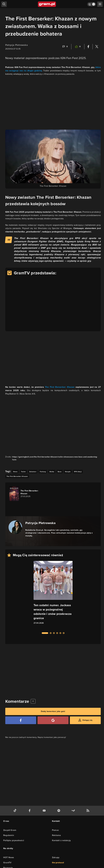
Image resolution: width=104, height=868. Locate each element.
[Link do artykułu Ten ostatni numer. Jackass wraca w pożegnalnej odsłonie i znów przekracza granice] (53, 595)
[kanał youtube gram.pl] (45, 811)
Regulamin (9, 835)
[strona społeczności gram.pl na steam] (74, 811)
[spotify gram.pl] (59, 811)
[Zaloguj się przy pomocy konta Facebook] (21, 720)
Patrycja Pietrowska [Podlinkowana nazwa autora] (40, 523)
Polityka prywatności (14, 840)
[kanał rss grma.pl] (88, 811)
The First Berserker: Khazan (60, 387)
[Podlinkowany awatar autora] (15, 527)
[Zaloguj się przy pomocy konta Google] (53, 720)
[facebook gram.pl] (30, 811)
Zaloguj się (87, 720)
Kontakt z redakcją (61, 840)
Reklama (56, 835)
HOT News (9, 857)
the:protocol (58, 863)
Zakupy (56, 857)
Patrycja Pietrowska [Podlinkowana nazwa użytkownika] (17, 45)
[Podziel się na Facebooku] (88, 47)
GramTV (7, 863)
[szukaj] (4, 4)
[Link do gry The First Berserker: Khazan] (25, 494)
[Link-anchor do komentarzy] (65, 47)
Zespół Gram (10, 830)
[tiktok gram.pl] (16, 811)
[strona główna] (47, 4)
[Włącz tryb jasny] (92, 4)
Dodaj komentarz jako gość (53, 711)
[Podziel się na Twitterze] (97, 47)
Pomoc (55, 830)
